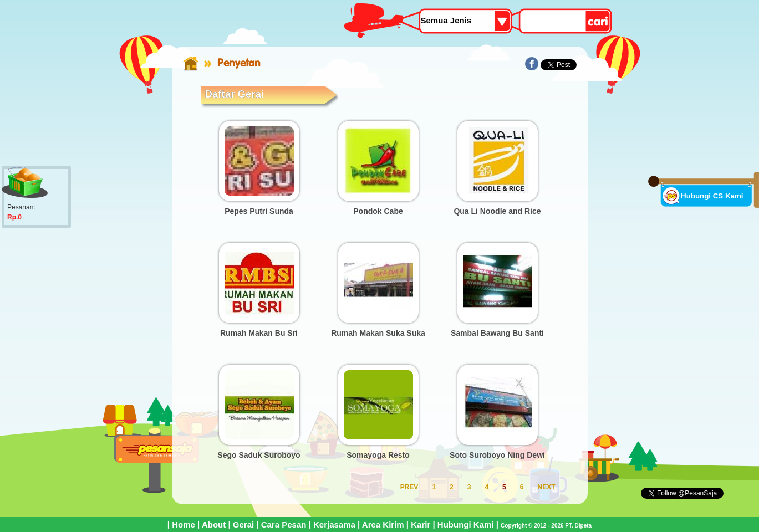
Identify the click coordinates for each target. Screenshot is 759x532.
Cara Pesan (284, 525)
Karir (421, 525)
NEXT (546, 487)
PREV (409, 487)
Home (184, 525)
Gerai (243, 525)
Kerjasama (334, 525)
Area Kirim (383, 525)
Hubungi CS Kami (712, 196)
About (214, 525)
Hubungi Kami (466, 525)
